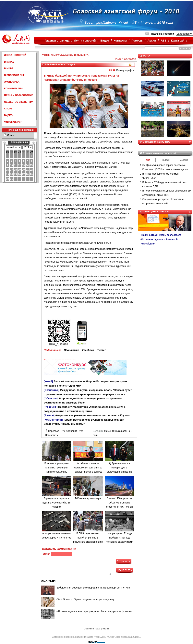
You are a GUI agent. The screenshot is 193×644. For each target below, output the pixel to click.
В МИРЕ (9, 68)
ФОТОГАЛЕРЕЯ (13, 122)
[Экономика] (52, 390)
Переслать (52, 431)
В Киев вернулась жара (88, 498)
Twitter (101, 350)
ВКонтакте (72, 350)
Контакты (120, 41)
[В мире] (49, 415)
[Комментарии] (53, 420)
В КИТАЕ (9, 62)
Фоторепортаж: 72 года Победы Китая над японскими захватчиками (120, 538)
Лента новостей (85, 41)
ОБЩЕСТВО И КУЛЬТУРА (19, 102)
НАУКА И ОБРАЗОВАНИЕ (19, 95)
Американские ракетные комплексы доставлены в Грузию (92, 415)
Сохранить (70, 431)
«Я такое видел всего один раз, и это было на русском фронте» (94, 611)
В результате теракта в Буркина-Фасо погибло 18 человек (56, 503)
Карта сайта (179, 41)
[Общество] (51, 398)
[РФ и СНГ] (51, 407)
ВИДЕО (8, 115)
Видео (105, 41)
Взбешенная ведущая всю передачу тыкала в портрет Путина (93, 588)
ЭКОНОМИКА (12, 82)
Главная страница (57, 41)
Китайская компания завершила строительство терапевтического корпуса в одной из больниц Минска (88, 472)
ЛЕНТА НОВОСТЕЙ (15, 55)
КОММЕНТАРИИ (13, 89)
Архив (152, 41)
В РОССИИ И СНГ (14, 75)
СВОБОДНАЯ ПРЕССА (156, 212)
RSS (164, 41)
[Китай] (48, 381)
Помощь (137, 41)
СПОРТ (8, 109)
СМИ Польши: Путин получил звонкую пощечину (85, 599)
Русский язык (49, 55)
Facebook (88, 350)
